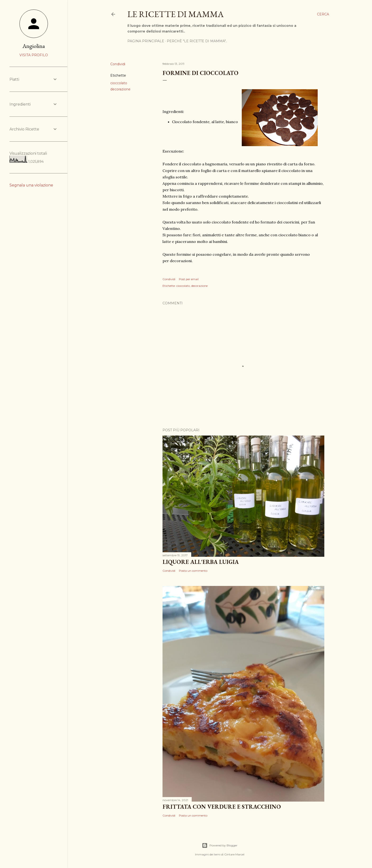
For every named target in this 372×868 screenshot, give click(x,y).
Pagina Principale (146, 41)
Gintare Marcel (234, 854)
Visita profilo (34, 55)
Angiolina (34, 46)
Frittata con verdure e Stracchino (222, 807)
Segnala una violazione (31, 185)
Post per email (189, 279)
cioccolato (119, 83)
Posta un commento (193, 571)
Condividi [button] (118, 64)
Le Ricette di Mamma (176, 14)
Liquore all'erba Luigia (201, 562)
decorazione (120, 89)
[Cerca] (323, 14)
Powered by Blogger (220, 845)
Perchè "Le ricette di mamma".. (197, 41)
